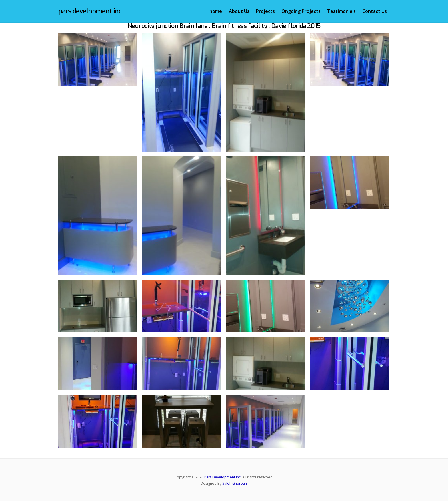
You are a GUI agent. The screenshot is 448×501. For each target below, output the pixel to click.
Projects (265, 11)
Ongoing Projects (301, 11)
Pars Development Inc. (223, 477)
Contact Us (375, 11)
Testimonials (341, 11)
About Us (239, 11)
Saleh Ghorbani (235, 483)
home (216, 11)
